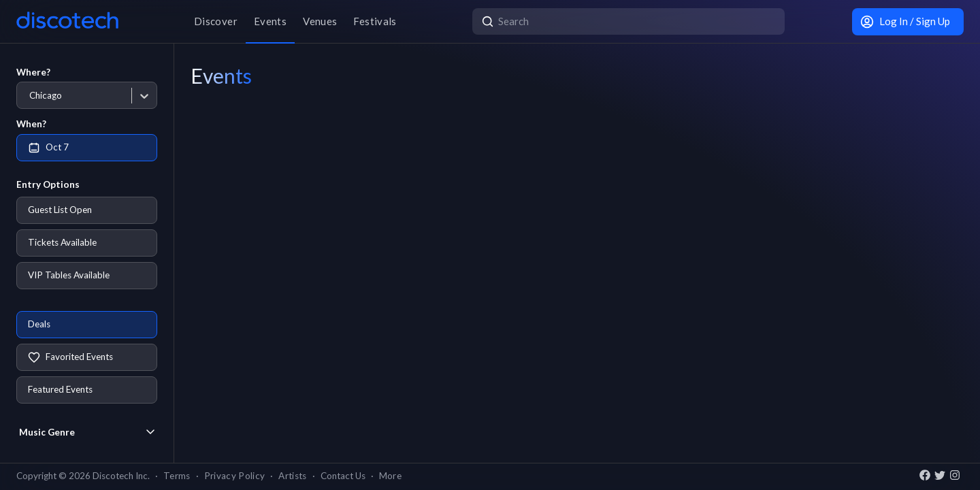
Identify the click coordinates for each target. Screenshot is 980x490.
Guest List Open (60, 210)
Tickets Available (62, 242)
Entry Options (48, 184)
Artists (292, 476)
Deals (39, 324)
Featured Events (60, 389)
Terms (177, 476)
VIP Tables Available (69, 275)
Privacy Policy (235, 476)
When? (31, 124)
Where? (33, 72)
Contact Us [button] (343, 476)
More (390, 476)
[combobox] (29, 96)
